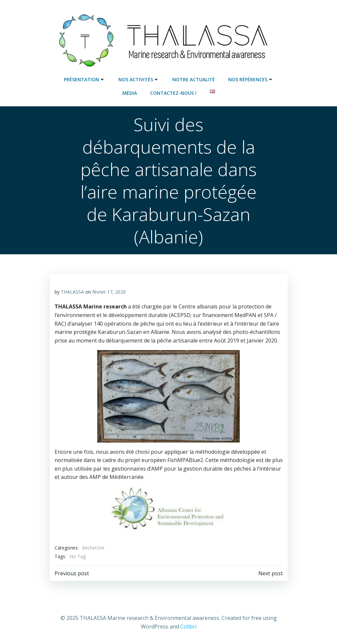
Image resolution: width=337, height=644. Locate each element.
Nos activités (139, 79)
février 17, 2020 (109, 292)
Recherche (93, 548)
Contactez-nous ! (173, 93)
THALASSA (72, 292)
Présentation (84, 79)
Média (130, 93)
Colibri (188, 626)
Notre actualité (194, 79)
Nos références (251, 79)
